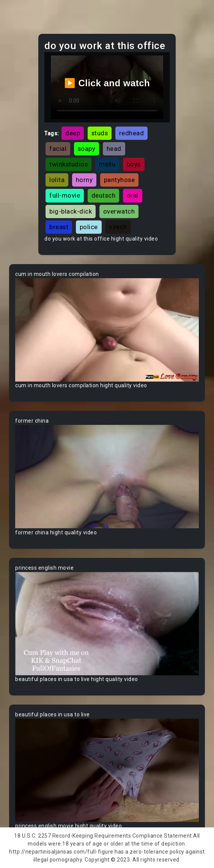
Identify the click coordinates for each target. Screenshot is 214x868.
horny (84, 180)
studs (100, 133)
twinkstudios (68, 164)
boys (134, 164)
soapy (87, 149)
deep (73, 133)
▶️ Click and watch (107, 83)
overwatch (119, 211)
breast (59, 227)
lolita (57, 180)
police (89, 227)
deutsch (104, 195)
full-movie (65, 195)
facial (58, 149)
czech (118, 227)
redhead (132, 133)
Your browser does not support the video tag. (107, 330)
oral (133, 195)
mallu (107, 164)
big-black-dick (71, 211)
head (114, 149)
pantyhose (120, 180)
